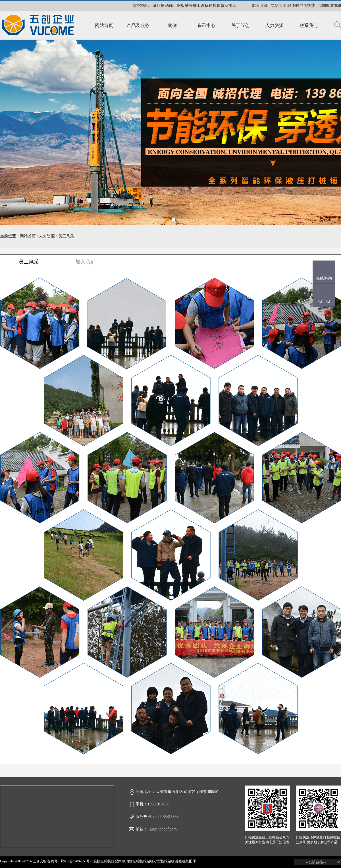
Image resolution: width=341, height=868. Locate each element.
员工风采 (66, 236)
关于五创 (240, 25)
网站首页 (104, 25)
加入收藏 (260, 6)
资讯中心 (206, 25)
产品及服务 (138, 25)
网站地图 (278, 6)
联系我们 (309, 25)
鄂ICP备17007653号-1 (77, 861)
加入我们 (86, 262)
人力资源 (275, 25)
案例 (172, 25)
